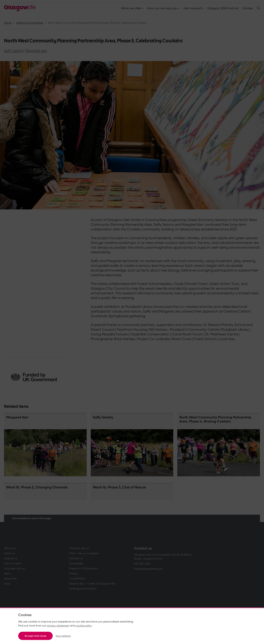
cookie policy (84, 626)
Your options (63, 636)
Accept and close (35, 636)
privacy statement (58, 626)
